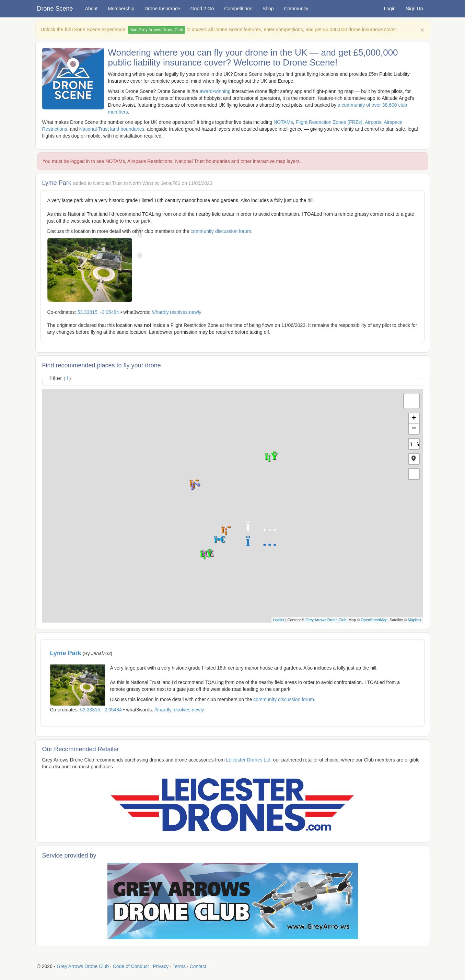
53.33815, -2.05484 (98, 312)
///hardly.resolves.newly (176, 312)
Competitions (238, 9)
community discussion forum (221, 231)
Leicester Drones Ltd (248, 760)
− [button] (414, 429)
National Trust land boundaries (112, 129)
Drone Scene (55, 9)
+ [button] (414, 418)
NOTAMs (283, 122)
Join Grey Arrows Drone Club (156, 30)
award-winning (215, 91)
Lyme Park (66, 653)
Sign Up (415, 9)
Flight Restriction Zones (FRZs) (329, 122)
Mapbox (414, 620)
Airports (373, 122)
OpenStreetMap (374, 620)
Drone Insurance (162, 9)
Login (390, 9)
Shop (268, 9)
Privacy (161, 966)
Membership (121, 9)
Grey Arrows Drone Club (326, 620)
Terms (179, 966)
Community (296, 9)
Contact (198, 966)
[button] (414, 459)
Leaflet (279, 620)
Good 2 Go (202, 9)
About (91, 9)
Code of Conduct (131, 966)
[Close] (422, 30)
